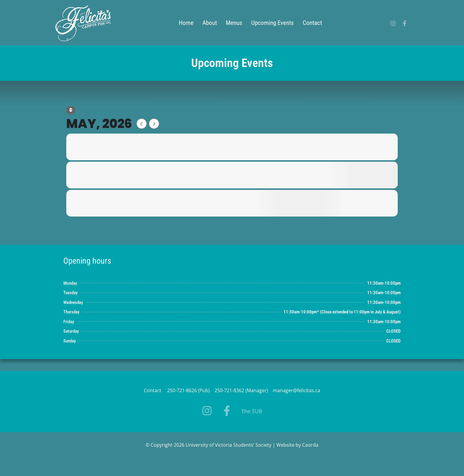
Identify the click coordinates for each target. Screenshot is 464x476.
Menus (234, 23)
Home (186, 23)
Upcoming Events (273, 23)
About (210, 23)
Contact (312, 23)
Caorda (310, 445)
